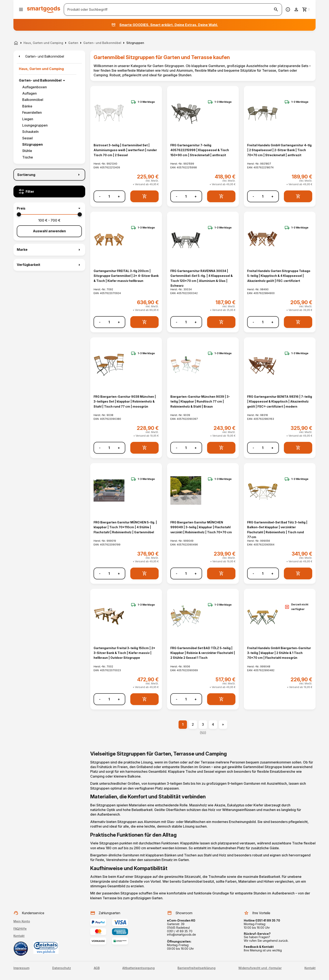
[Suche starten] (276, 9)
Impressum (21, 968)
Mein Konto (22, 921)
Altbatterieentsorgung (138, 968)
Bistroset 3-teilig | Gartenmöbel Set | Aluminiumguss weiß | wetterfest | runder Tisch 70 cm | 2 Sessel (125, 150)
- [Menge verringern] (100, 196)
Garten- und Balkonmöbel (40, 80)
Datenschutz (62, 968)
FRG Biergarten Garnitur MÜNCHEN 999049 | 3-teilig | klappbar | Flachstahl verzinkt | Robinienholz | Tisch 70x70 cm (201, 527)
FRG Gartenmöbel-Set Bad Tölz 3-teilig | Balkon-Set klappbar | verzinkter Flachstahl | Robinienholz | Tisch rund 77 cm (277, 530)
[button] (49, 208)
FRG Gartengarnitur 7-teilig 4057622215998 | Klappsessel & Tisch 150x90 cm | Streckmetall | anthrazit (200, 150)
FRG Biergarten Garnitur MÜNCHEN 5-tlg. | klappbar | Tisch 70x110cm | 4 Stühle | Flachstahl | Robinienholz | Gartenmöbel (125, 527)
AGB (97, 968)
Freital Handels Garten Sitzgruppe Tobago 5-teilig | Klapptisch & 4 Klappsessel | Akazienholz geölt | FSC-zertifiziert (279, 276)
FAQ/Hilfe (20, 929)
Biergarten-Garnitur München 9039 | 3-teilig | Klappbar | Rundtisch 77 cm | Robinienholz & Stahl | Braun (200, 402)
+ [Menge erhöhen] (119, 196)
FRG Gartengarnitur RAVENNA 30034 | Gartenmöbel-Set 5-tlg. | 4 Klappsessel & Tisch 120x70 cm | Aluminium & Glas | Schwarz (202, 278)
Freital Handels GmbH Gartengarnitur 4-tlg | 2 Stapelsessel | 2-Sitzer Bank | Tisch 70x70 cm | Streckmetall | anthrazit (279, 150)
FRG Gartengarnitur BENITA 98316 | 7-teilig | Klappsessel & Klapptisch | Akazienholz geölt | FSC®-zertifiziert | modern (280, 402)
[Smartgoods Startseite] (44, 9)
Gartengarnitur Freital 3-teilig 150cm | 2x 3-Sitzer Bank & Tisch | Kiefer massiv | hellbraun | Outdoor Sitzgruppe (124, 653)
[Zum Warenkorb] (306, 9)
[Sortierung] (49, 175)
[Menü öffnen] (21, 9)
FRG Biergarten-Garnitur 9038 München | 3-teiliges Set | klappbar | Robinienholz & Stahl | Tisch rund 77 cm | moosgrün (125, 402)
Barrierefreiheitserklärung (196, 968)
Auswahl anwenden (49, 231)
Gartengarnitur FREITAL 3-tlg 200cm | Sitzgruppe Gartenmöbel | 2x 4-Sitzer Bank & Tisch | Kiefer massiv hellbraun (126, 276)
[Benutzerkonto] (296, 9)
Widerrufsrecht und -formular (260, 968)
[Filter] (49, 192)
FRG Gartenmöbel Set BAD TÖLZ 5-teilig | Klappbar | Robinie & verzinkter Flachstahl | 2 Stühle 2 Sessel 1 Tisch (203, 653)
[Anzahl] (109, 196)
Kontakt (19, 936)
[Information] (288, 9)
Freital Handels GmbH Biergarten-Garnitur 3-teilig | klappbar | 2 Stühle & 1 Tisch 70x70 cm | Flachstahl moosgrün (279, 653)
